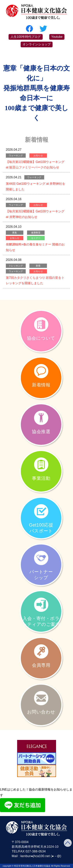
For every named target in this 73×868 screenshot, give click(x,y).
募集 (15, 233)
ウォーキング (16, 156)
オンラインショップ (37, 44)
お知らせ (38, 156)
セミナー (36, 238)
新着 (38, 266)
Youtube (57, 37)
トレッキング (16, 266)
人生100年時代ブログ (26, 37)
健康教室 (36, 233)
